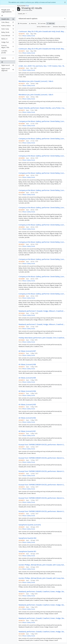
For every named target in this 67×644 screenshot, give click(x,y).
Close (27, 6)
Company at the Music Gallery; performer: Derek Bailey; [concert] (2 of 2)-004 (42, 242)
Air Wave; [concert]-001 (27, 431)
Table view (51, 23)
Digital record (8, 66)
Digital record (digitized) (8, 70)
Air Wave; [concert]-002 (27, 418)
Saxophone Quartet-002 (27, 538)
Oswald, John (8, 19)
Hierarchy (33, 23)
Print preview (22, 23)
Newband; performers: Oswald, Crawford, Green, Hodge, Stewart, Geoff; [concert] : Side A (42, 605)
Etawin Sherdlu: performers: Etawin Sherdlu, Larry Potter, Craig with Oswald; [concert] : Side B (42, 108)
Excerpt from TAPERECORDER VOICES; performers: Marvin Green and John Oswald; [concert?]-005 (42, 458)
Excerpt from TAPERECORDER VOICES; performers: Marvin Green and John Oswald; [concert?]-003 (42, 485)
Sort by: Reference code (43, 27)
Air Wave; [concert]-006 (27, 364)
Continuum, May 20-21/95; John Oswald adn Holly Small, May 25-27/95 (42, 31)
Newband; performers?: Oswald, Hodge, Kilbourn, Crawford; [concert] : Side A (42, 324)
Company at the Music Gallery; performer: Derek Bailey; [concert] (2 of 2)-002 (42, 139)
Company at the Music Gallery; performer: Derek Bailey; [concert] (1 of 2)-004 (42, 173)
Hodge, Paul (8, 43)
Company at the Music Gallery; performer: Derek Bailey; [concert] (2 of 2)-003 (42, 121)
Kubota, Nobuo (8, 26)
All (2, 16)
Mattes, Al (8, 39)
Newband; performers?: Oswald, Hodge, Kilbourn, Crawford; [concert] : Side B (42, 311)
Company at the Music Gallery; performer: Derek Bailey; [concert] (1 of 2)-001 (42, 225)
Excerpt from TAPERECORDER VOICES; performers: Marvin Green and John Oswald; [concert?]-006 (42, 445)
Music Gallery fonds (29, 36)
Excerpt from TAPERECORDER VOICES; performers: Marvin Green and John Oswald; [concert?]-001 (42, 511)
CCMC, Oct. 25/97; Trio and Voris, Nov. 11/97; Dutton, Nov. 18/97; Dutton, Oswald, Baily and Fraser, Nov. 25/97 (42, 66)
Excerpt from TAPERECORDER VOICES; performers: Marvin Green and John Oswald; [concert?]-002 (42, 498)
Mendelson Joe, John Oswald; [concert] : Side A (36, 81)
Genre (4, 58)
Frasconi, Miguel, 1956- (8, 46)
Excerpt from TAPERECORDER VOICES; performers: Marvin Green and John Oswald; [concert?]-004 (42, 471)
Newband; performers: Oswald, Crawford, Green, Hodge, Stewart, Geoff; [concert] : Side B (42, 592)
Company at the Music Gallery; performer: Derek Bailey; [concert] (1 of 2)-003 (42, 190)
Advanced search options (28, 18)
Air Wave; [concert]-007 (27, 351)
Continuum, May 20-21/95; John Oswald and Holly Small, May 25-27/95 (42, 49)
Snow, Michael (8, 36)
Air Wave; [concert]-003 (27, 405)
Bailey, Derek (8, 33)
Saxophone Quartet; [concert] (30, 525)
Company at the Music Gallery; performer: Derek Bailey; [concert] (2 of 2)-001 (42, 156)
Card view (42, 23)
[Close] (65, 2)
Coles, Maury (8, 23)
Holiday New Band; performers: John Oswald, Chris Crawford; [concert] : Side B (42, 338)
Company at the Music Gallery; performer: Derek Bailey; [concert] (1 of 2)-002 (42, 208)
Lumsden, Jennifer (8, 52)
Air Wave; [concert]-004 (27, 391)
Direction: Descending (59, 27)
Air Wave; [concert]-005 (27, 378)
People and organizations (6, 11)
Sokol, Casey (8, 29)
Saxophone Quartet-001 (27, 551)
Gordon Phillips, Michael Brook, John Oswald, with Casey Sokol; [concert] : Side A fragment (42, 565)
